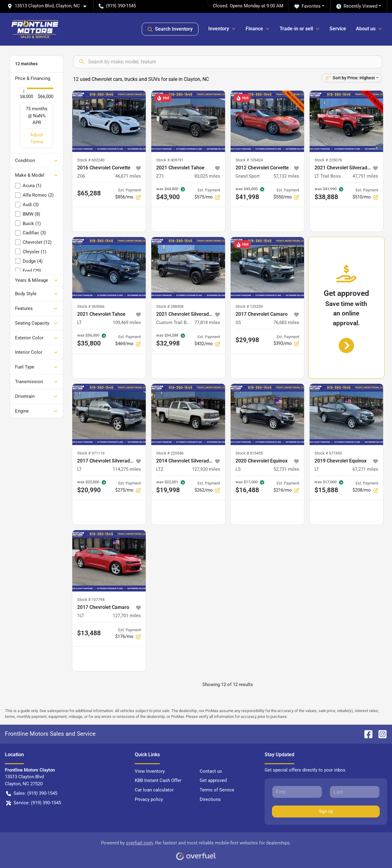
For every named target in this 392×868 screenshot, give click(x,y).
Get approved (213, 780)
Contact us (211, 771)
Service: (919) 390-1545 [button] (34, 803)
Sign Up (326, 811)
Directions (210, 799)
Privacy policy (149, 799)
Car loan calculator (154, 790)
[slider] (24, 91)
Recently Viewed (357, 6)
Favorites (307, 6)
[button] (49, 6)
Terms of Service (217, 790)
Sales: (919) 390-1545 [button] (32, 793)
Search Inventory (170, 29)
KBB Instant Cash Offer (158, 780)
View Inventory (150, 771)
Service (338, 29)
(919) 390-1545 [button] (117, 6)
